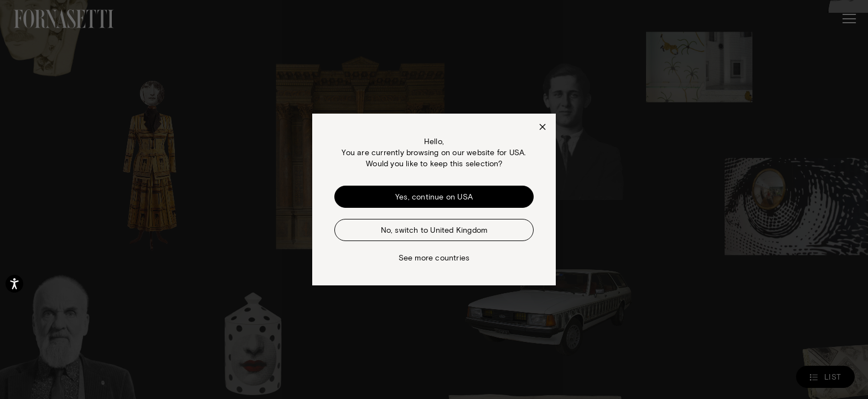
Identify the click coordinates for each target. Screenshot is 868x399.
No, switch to (434, 230)
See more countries (434, 257)
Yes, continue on (434, 197)
